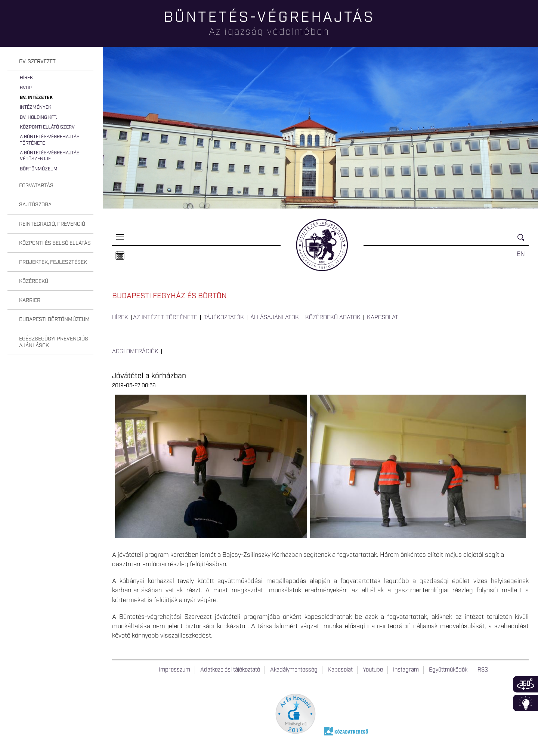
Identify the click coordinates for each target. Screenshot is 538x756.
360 (525, 684)
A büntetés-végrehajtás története (50, 140)
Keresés (523, 240)
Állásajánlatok (275, 318)
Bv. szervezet (37, 62)
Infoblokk (525, 703)
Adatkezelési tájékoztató (230, 670)
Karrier (30, 300)
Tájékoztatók (224, 318)
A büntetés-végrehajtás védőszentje (50, 156)
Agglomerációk (135, 352)
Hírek (26, 78)
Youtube (373, 670)
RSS (483, 670)
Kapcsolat (383, 318)
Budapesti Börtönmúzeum (54, 320)
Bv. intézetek (36, 98)
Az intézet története (165, 318)
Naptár (120, 256)
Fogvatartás (36, 186)
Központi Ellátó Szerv (47, 127)
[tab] (50, 62)
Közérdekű (34, 281)
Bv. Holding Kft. (38, 118)
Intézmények (35, 107)
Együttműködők (448, 670)
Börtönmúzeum (39, 169)
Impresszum (174, 670)
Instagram (406, 670)
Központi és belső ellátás (55, 243)
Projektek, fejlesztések (53, 262)
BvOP (26, 88)
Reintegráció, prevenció (52, 224)
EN (521, 254)
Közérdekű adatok (333, 318)
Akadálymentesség (294, 670)
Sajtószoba (35, 205)
